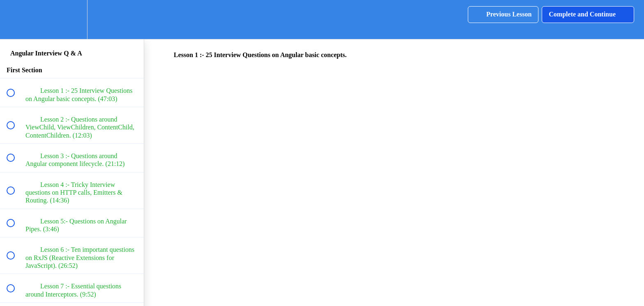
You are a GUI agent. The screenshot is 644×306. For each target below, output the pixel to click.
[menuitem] (72, 20)
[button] (15, 20)
